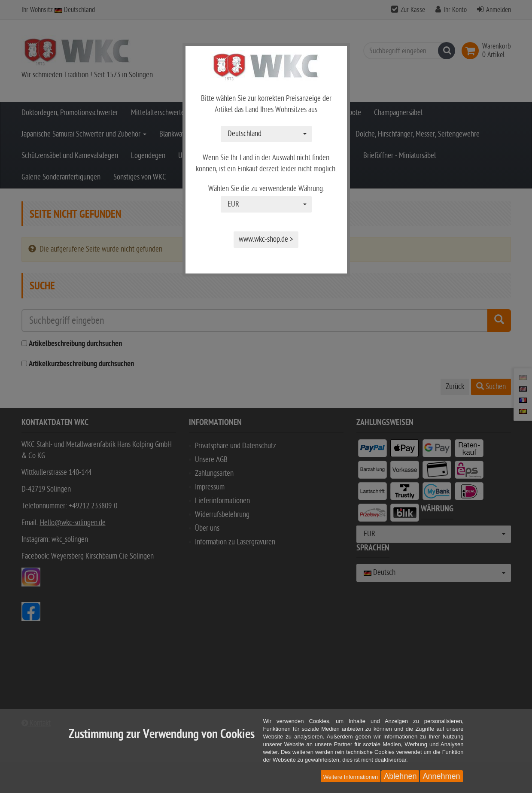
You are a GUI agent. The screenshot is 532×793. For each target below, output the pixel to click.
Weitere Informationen (351, 777)
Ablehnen (400, 776)
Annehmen (441, 776)
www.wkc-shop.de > (266, 239)
